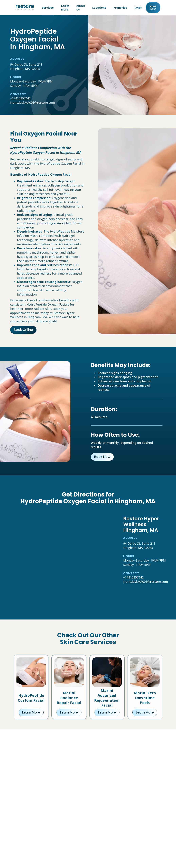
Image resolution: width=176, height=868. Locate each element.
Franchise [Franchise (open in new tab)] (120, 8)
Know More (65, 8)
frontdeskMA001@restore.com (33, 103)
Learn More (31, 713)
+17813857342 (20, 99)
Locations (99, 8)
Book (153, 8)
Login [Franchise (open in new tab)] (138, 8)
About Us (81, 8)
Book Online (23, 330)
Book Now (102, 457)
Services (48, 8)
